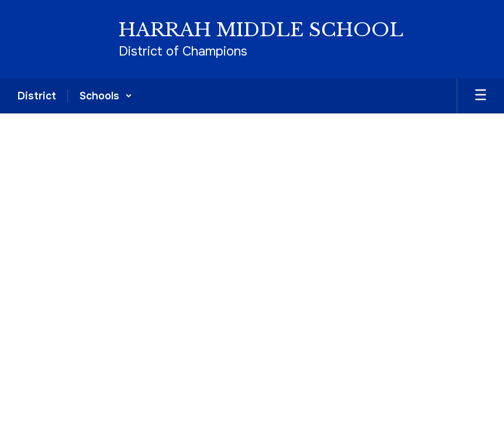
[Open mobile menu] (481, 96)
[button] (106, 96)
